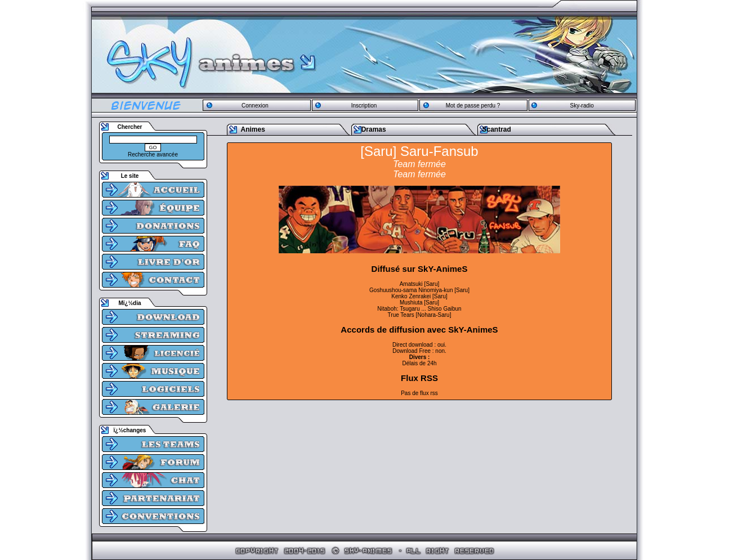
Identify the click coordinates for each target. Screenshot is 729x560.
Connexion (255, 106)
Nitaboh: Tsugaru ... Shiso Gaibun (419, 309)
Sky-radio (582, 106)
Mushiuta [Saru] (419, 303)
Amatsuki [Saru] (420, 284)
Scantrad (496, 129)
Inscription (364, 106)
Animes (253, 129)
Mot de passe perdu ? (473, 106)
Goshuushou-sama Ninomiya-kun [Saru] (419, 290)
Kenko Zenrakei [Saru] (419, 296)
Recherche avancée (153, 154)
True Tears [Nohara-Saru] (420, 315)
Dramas (374, 129)
